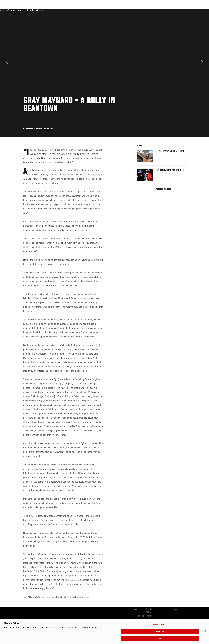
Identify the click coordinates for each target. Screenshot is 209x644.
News (54, 10)
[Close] (205, 631)
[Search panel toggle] (187, 10)
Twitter (149, 616)
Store (135, 613)
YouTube (149, 609)
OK (160, 638)
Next (201, 62)
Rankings (32, 10)
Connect (145, 10)
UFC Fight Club (138, 616)
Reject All (160, 632)
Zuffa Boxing (168, 10)
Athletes (43, 10)
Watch (155, 10)
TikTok (148, 613)
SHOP (180, 10)
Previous (8, 62)
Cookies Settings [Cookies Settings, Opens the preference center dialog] (160, 625)
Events (20, 10)
